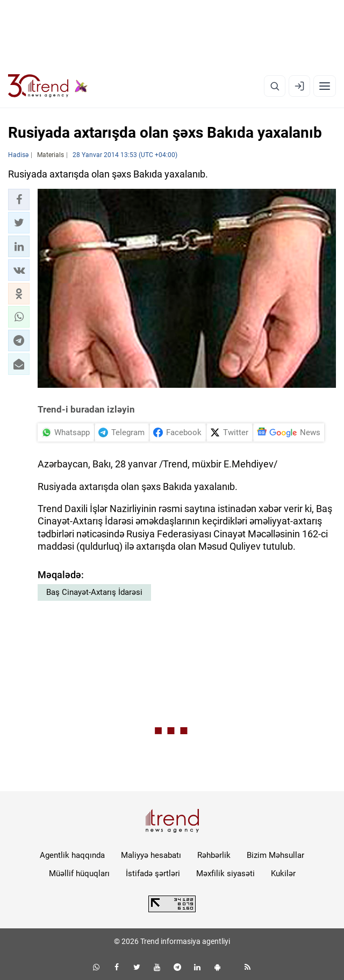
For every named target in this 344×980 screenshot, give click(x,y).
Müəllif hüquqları (79, 874)
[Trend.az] (48, 86)
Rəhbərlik (214, 855)
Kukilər (283, 874)
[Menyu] (325, 86)
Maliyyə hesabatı (151, 855)
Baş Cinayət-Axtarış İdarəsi (94, 592)
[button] (19, 200)
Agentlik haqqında (72, 855)
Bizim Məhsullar (275, 855)
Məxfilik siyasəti (225, 874)
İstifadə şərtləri (153, 874)
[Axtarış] (275, 86)
